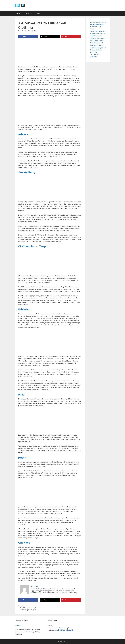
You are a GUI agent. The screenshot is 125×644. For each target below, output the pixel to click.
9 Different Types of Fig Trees (29, 610)
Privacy (38, 13)
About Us (19, 13)
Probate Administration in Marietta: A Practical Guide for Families (98, 34)
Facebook (18, 626)
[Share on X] (50, 37)
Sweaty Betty (27, 172)
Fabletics (24, 309)
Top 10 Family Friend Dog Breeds (30, 608)
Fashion (22, 606)
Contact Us (29, 13)
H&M (21, 394)
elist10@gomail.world (65, 630)
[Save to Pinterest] (71, 37)
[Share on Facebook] (28, 37)
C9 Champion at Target (33, 246)
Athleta (23, 134)
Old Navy (24, 543)
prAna (22, 458)
